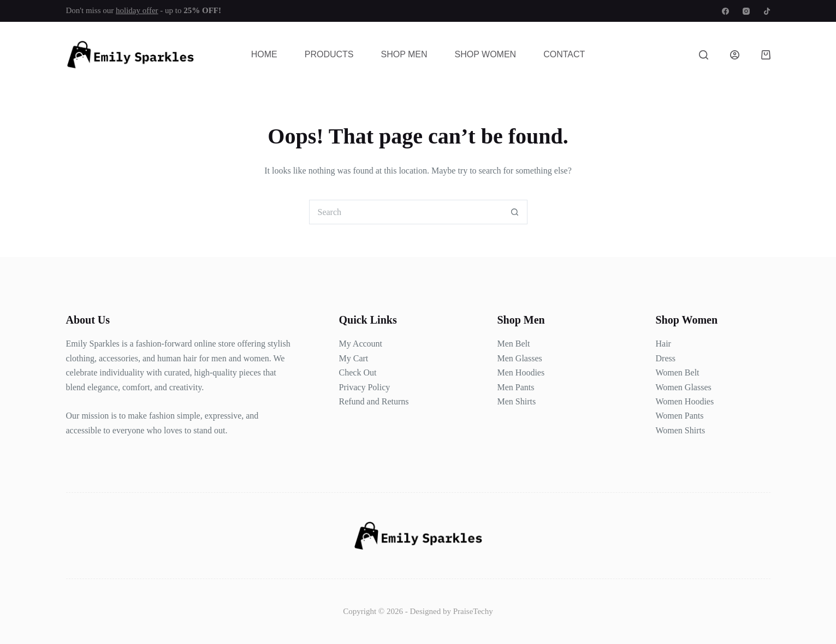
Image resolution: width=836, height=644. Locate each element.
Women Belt (678, 372)
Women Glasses (684, 387)
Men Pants (516, 387)
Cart (360, 358)
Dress (666, 358)
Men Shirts (517, 401)
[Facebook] (725, 11)
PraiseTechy (473, 611)
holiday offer (137, 10)
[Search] (704, 55)
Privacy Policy (365, 387)
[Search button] (515, 212)
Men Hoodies (521, 372)
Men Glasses (520, 358)
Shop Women (486, 54)
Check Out (358, 372)
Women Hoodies (685, 401)
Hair (663, 344)
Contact (564, 54)
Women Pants (680, 416)
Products (329, 54)
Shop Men (404, 54)
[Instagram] (746, 11)
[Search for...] (406, 212)
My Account (361, 344)
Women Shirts (681, 430)
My (345, 358)
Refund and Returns (374, 401)
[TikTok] (767, 11)
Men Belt (514, 344)
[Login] (735, 55)
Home (264, 54)
